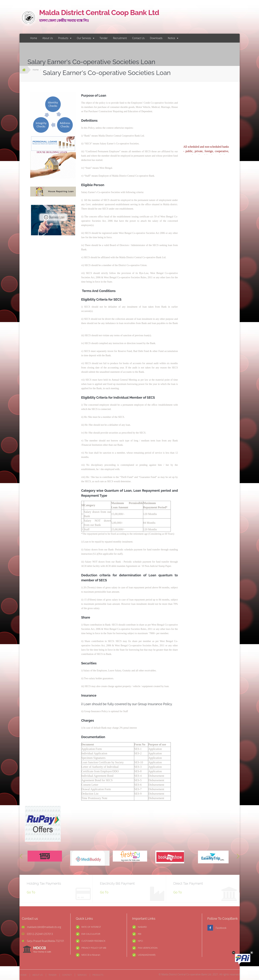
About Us (48, 38)
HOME (24, 975)
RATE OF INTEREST (91, 927)
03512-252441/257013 (40, 934)
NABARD (142, 927)
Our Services (85, 38)
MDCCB (42, 949)
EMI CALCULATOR (91, 934)
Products (65, 38)
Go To (31, 892)
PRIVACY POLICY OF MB (94, 948)
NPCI (140, 941)
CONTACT (67, 975)
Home (34, 38)
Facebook (221, 928)
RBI (140, 934)
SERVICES (82, 975)
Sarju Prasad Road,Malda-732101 (46, 941)
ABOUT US (37, 975)
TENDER (52, 975)
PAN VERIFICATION (148, 948)
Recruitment (120, 38)
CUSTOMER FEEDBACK (93, 941)
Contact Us (138, 38)
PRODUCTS (98, 975)
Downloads (156, 38)
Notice (173, 38)
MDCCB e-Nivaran (91, 955)
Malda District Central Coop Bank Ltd (92, 16)
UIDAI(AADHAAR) (147, 955)
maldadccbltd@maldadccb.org (44, 927)
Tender (104, 38)
